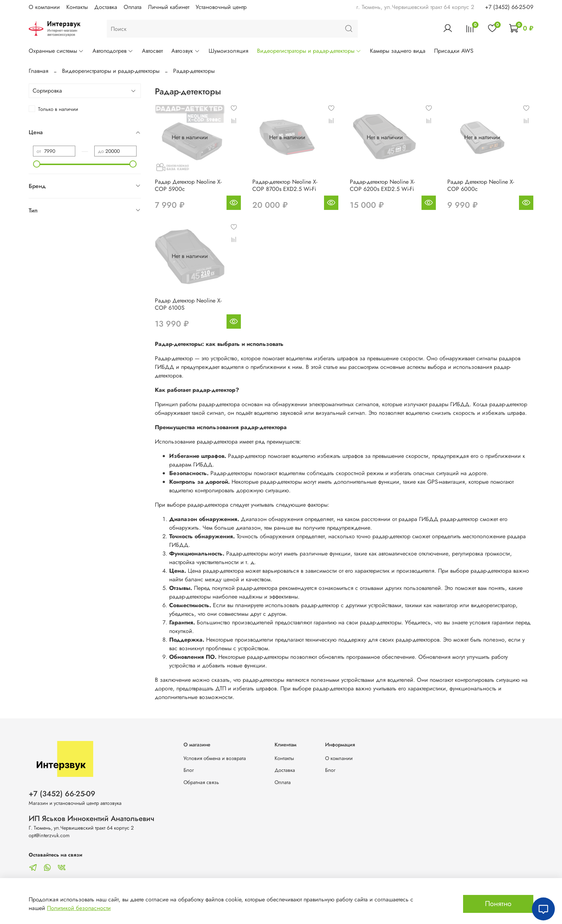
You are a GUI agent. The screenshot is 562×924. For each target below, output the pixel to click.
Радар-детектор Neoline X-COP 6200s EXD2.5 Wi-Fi (382, 185)
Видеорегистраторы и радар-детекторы (309, 51)
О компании (44, 7)
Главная (39, 71)
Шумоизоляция (228, 51)
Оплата (133, 7)
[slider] (37, 164)
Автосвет (152, 51)
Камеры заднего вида (398, 51)
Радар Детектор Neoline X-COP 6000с (481, 185)
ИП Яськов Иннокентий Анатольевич (92, 819)
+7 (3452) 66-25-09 (509, 7)
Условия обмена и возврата (215, 758)
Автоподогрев (113, 51)
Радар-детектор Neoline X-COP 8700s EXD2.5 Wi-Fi (285, 185)
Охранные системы (56, 51)
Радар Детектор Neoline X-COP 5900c (188, 185)
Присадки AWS (454, 51)
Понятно (498, 904)
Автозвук (185, 51)
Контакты (77, 7)
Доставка (106, 7)
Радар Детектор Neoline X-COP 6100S (188, 304)
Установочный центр (221, 7)
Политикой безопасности (79, 908)
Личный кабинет (169, 7)
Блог (189, 770)
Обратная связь (201, 782)
